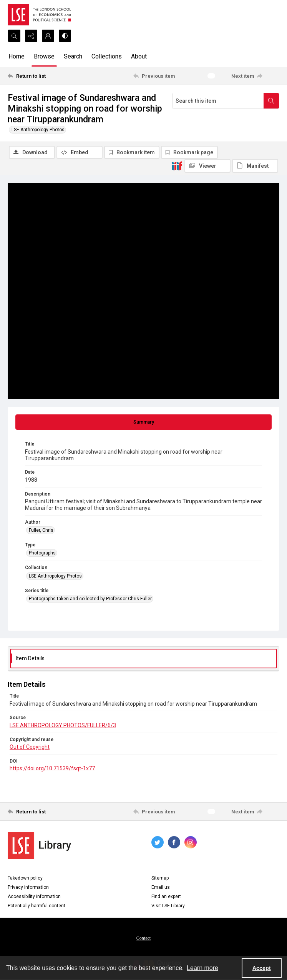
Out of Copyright (30, 747)
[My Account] (48, 36)
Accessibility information (34, 897)
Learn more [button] (202, 968)
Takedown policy (25, 878)
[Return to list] (43, 76)
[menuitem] (143, 938)
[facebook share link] (174, 842)
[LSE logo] (39, 15)
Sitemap (160, 878)
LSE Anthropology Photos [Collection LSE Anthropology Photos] (55, 576)
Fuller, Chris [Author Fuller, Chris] (41, 530)
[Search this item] (218, 101)
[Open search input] (14, 36)
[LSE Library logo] (39, 846)
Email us (161, 887)
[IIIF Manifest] (255, 166)
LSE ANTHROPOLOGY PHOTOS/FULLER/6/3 (63, 725)
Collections (107, 56)
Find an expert (166, 897)
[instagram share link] (191, 842)
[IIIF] (177, 165)
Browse (44, 56)
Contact (143, 938)
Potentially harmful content (36, 906)
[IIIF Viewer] (207, 166)
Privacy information (28, 887)
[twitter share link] (158, 842)
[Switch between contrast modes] (65, 36)
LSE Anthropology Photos (38, 130)
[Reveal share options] (31, 36)
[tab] (143, 422)
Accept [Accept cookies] (262, 968)
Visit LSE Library (168, 906)
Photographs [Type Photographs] (42, 553)
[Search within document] (271, 101)
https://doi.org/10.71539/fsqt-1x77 (52, 768)
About (139, 56)
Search (73, 56)
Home (17, 56)
